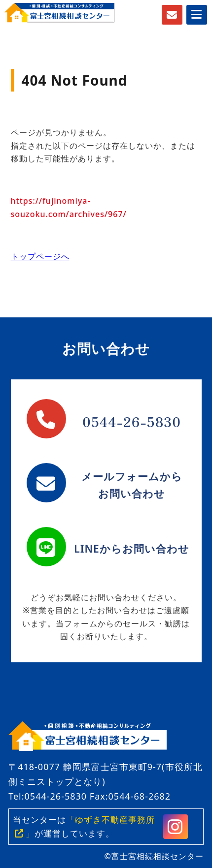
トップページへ (40, 256)
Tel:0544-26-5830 (48, 796)
